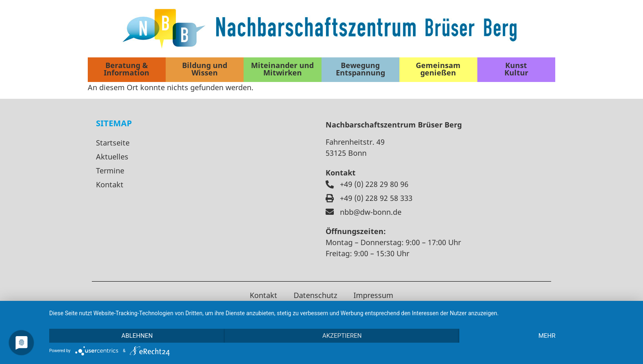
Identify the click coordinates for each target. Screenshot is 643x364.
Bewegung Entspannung (360, 69)
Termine (110, 171)
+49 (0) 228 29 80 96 (374, 184)
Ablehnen (137, 336)
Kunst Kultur (516, 69)
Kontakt (110, 184)
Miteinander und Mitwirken (282, 69)
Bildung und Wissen (205, 69)
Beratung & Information (127, 69)
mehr (547, 336)
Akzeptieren (342, 336)
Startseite (113, 143)
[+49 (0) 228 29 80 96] (330, 184)
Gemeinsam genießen (438, 69)
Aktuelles (112, 157)
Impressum (373, 295)
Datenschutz (315, 295)
